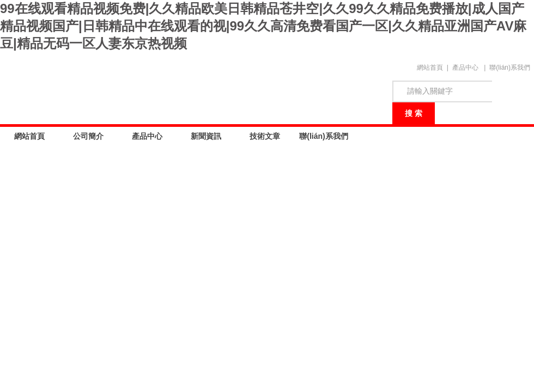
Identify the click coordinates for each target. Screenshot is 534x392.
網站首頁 (430, 68)
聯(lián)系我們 (510, 68)
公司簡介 (88, 136)
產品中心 (465, 68)
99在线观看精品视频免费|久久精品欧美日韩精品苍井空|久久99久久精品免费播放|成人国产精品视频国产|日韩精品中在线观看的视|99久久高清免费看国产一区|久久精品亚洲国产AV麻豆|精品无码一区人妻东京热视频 (263, 26)
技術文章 (265, 136)
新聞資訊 (206, 136)
